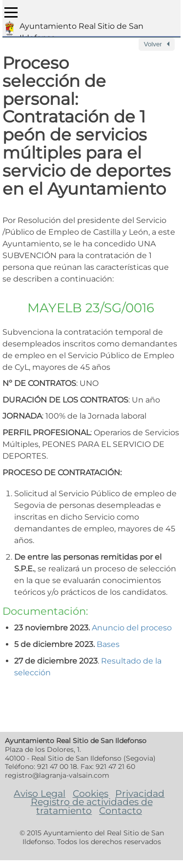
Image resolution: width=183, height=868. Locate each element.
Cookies (91, 793)
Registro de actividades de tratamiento (92, 806)
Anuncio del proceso (132, 628)
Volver (153, 44)
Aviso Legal (40, 793)
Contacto (121, 810)
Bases (108, 644)
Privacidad (140, 793)
